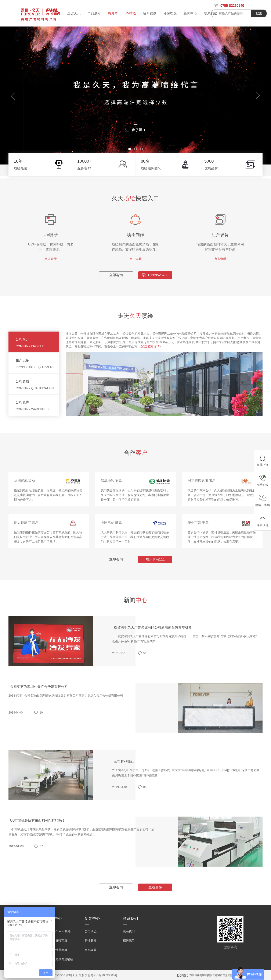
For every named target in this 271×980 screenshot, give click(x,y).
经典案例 (150, 13)
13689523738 (155, 288)
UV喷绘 (130, 13)
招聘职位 (129, 941)
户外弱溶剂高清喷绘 (60, 959)
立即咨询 (116, 288)
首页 (57, 13)
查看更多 (155, 900)
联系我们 (211, 13)
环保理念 (170, 13)
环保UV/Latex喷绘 (59, 931)
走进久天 (74, 13)
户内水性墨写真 (57, 950)
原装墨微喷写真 (57, 941)
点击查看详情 (151, 360)
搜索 (259, 13)
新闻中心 (190, 13)
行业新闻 (91, 941)
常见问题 (91, 950)
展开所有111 (155, 572)
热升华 (113, 13)
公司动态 (91, 931)
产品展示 (94, 13)
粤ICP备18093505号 (104, 975)
